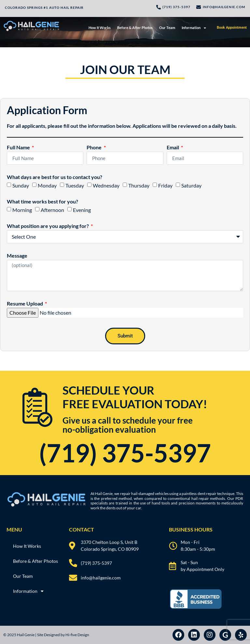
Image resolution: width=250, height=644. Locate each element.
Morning (22, 210)
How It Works (100, 28)
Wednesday (106, 185)
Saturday (191, 185)
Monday (47, 185)
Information (194, 28)
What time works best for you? (42, 202)
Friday (165, 185)
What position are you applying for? (48, 226)
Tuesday (75, 185)
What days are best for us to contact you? (55, 177)
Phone (95, 148)
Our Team (167, 28)
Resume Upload (25, 304)
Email (173, 148)
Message (17, 256)
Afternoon (52, 210)
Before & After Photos (135, 28)
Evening (82, 210)
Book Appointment (232, 28)
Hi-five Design (77, 635)
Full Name (19, 148)
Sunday (21, 185)
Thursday (139, 185)
